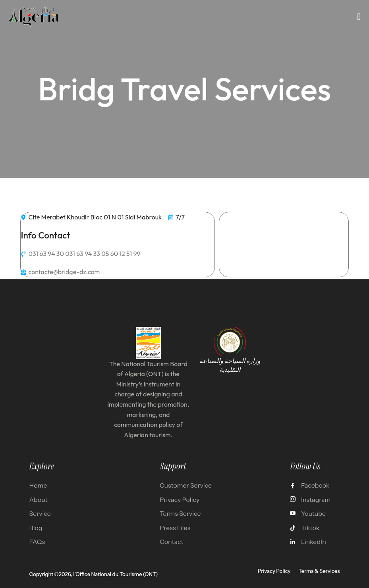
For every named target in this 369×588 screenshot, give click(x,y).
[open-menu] (359, 17)
